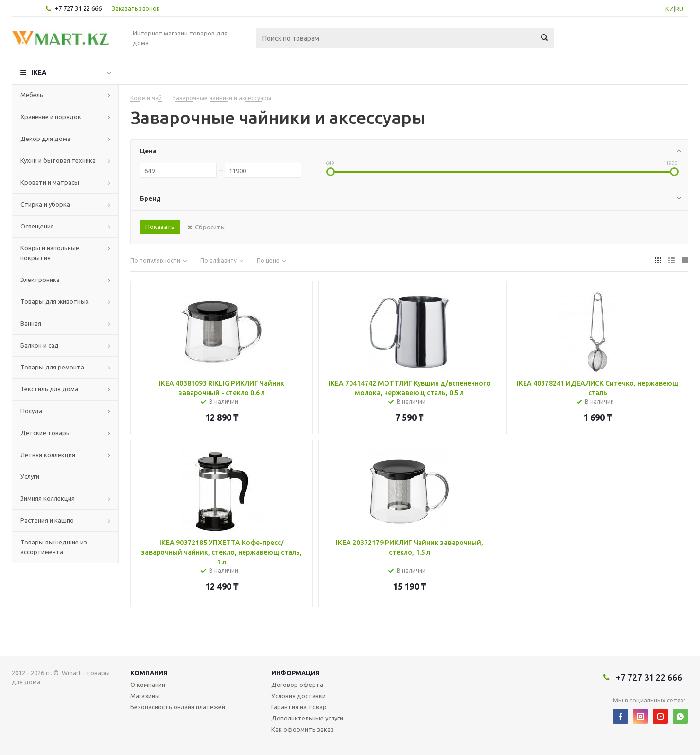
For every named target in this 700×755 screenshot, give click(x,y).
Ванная (31, 323)
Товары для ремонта (52, 367)
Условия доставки (298, 696)
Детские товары (46, 433)
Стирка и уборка (45, 204)
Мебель (32, 95)
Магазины (145, 696)
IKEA (39, 72)
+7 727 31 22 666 (78, 8)
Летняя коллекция (48, 455)
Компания (149, 673)
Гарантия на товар (299, 707)
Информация (296, 673)
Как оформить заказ (303, 729)
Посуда (31, 411)
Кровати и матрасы (50, 182)
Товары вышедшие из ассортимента (54, 547)
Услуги (30, 476)
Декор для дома (45, 139)
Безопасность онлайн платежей (178, 707)
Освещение (37, 226)
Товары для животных (55, 301)
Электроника (40, 280)
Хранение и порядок (51, 117)
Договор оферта (297, 685)
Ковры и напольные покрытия (50, 253)
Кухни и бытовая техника (58, 160)
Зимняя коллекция (48, 498)
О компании (148, 685)
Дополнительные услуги (307, 718)
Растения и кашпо (47, 520)
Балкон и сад (40, 345)
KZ (670, 9)
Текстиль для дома (49, 389)
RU (679, 9)
